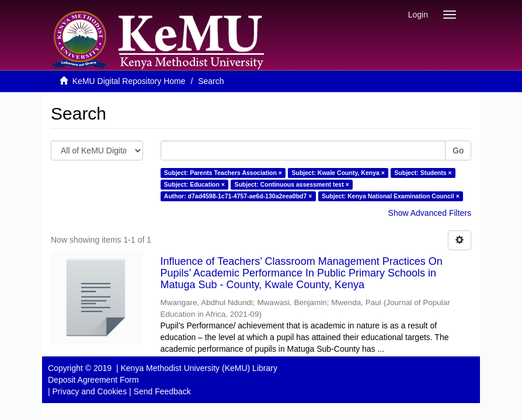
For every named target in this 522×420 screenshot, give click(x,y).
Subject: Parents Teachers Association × (223, 173)
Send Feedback (162, 391)
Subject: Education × (194, 184)
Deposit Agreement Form (93, 380)
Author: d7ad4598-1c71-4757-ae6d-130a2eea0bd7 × (238, 196)
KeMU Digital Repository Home (129, 81)
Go (458, 150)
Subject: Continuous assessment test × (291, 184)
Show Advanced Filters (430, 213)
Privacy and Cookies (90, 391)
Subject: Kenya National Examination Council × (391, 196)
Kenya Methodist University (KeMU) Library (199, 368)
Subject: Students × (423, 173)
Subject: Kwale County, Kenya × (338, 173)
